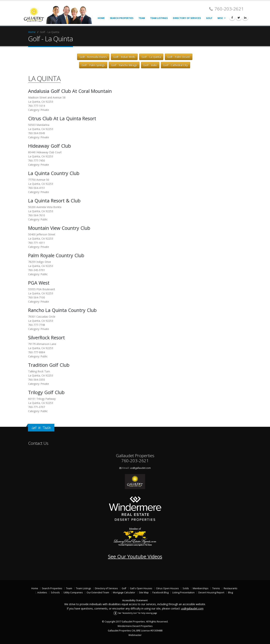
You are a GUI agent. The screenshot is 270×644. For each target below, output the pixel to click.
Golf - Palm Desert (179, 57)
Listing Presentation (183, 593)
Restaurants (231, 588)
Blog (230, 593)
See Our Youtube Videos (135, 556)
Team (142, 18)
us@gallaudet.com (140, 468)
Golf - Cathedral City (175, 65)
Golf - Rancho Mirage (124, 65)
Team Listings (159, 18)
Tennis (216, 588)
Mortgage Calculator (124, 593)
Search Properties (122, 18)
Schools (55, 593)
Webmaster (135, 635)
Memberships (201, 588)
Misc (220, 18)
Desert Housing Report (211, 593)
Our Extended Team (98, 593)
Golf (209, 18)
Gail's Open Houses (141, 588)
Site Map (144, 593)
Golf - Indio (150, 65)
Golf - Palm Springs (93, 65)
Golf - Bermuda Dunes (93, 57)
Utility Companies (73, 593)
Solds (186, 588)
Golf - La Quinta (151, 57)
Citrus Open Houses (167, 588)
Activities (42, 593)
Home (101, 18)
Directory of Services (187, 18)
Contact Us (38, 443)
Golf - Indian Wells (124, 57)
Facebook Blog (160, 593)
